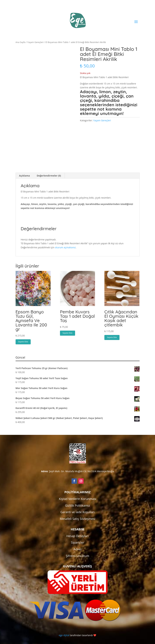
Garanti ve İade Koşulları (77, 512)
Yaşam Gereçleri (35, 42)
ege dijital (64, 635)
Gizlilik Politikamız (77, 505)
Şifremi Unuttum (78, 556)
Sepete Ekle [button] (23, 342)
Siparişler (78, 542)
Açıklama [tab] (25, 176)
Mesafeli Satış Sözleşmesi (77, 519)
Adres (77, 549)
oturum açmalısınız (65, 247)
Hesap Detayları (77, 536)
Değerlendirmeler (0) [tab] (49, 176)
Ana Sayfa (21, 42)
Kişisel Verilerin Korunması (77, 499)
